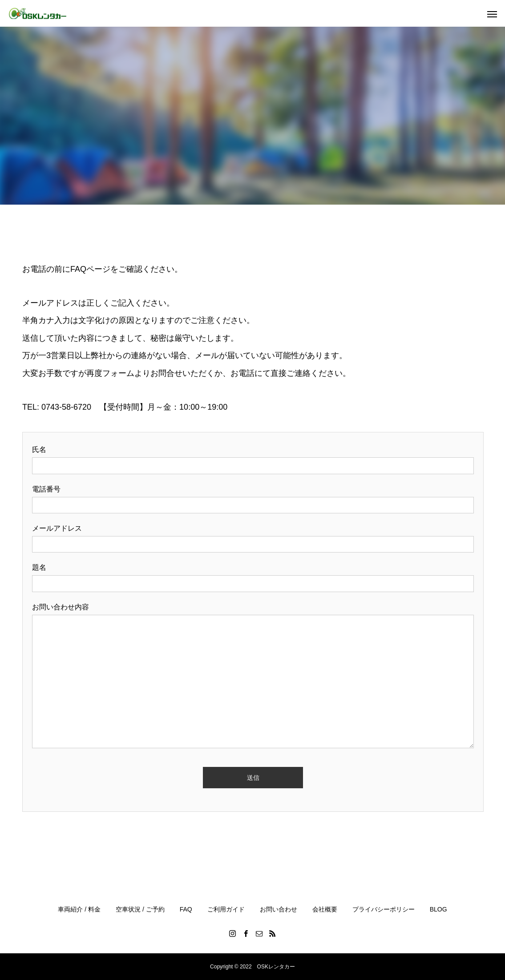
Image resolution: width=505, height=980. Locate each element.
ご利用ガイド (226, 909)
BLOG (438, 909)
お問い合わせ (279, 909)
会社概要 (325, 909)
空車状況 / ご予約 (140, 909)
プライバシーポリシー (384, 909)
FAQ (186, 909)
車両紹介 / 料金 (79, 909)
